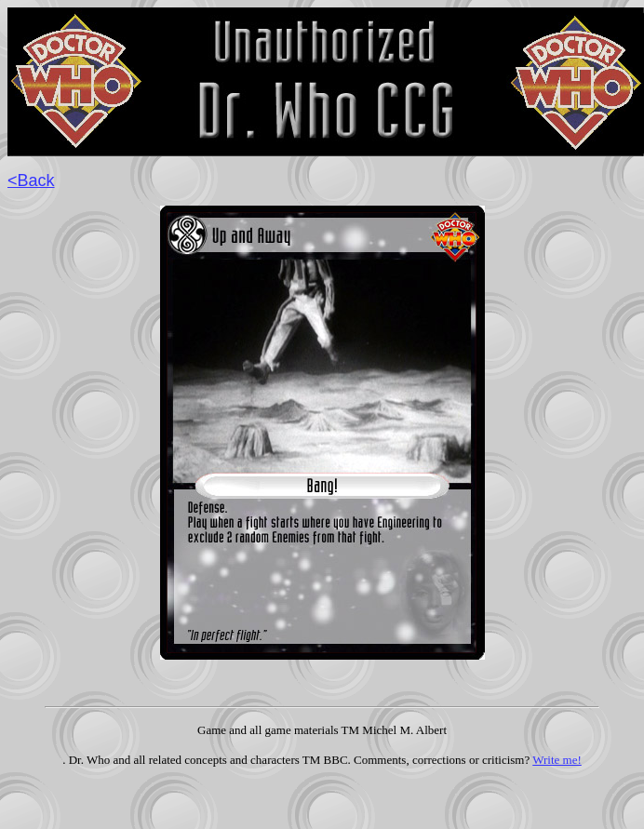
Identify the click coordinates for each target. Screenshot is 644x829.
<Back (31, 181)
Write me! (557, 760)
